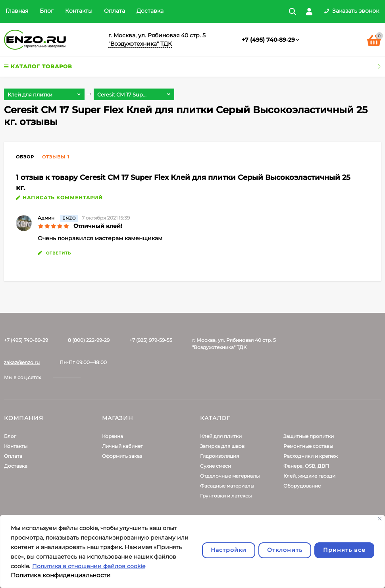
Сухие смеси (216, 466)
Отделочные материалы (230, 476)
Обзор (25, 157)
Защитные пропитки (309, 436)
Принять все (344, 550)
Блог (47, 11)
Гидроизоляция (219, 456)
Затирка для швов (222, 446)
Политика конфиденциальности (61, 575)
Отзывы (54, 157)
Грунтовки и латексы (226, 496)
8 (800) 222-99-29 (89, 340)
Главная (17, 11)
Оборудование (302, 486)
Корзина (113, 436)
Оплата (115, 11)
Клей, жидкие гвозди (309, 476)
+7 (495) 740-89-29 (268, 40)
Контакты (79, 11)
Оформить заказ (122, 456)
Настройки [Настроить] (229, 550)
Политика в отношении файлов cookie (89, 566)
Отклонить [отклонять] (285, 550)
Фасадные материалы (227, 486)
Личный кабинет (122, 446)
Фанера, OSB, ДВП (306, 466)
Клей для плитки (221, 436)
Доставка (150, 11)
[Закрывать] (380, 519)
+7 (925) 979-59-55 (151, 340)
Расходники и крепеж (311, 456)
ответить (54, 253)
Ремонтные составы (308, 446)
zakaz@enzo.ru (22, 362)
